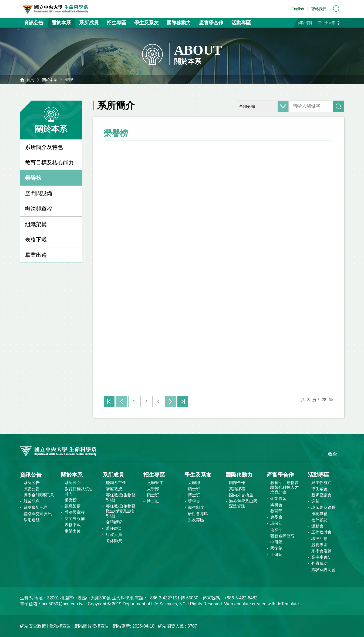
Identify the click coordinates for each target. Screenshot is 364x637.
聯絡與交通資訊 (38, 514)
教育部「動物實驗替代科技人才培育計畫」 (284, 487)
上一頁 (121, 402)
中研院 (276, 542)
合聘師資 (114, 522)
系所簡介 (73, 482)
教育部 (276, 511)
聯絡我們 (319, 9)
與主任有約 (321, 482)
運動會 (317, 526)
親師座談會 (321, 495)
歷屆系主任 (116, 482)
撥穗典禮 (319, 514)
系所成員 (89, 23)
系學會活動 (321, 551)
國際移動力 (179, 23)
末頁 (183, 402)
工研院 (276, 554)
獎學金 (194, 501)
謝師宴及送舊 (323, 507)
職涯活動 (319, 538)
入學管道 (155, 482)
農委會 (276, 517)
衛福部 (276, 530)
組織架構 (36, 224)
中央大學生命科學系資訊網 (61, 9)
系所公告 (32, 482)
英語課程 (237, 489)
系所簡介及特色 (44, 147)
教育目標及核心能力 (49, 162)
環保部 (276, 523)
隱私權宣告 (60, 626)
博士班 (153, 501)
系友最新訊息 (36, 507)
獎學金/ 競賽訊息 (39, 495)
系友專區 (196, 520)
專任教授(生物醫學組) (121, 497)
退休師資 (114, 541)
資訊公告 (34, 23)
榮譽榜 (33, 178)
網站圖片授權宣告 (92, 626)
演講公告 (32, 489)
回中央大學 (327, 23)
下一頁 (171, 402)
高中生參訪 (321, 557)
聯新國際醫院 (282, 536)
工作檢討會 (321, 532)
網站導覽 (305, 23)
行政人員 (114, 534)
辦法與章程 (39, 209)
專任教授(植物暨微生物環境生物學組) (121, 511)
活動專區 (241, 23)
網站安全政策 (33, 626)
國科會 (276, 505)
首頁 (30, 80)
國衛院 (276, 548)
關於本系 (61, 23)
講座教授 (114, 489)
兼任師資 (114, 528)
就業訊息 (32, 501)
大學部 (153, 489)
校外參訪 (319, 520)
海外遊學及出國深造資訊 (243, 504)
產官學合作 (211, 23)
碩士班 (153, 495)
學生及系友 (146, 23)
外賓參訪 (319, 563)
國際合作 (237, 482)
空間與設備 (39, 193)
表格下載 (36, 240)
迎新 (315, 501)
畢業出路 (36, 255)
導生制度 (196, 507)
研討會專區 (198, 514)
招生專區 (116, 23)
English (298, 9)
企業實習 (278, 498)
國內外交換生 (241, 495)
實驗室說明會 (323, 570)
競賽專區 (319, 545)
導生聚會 (319, 489)
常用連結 (32, 520)
